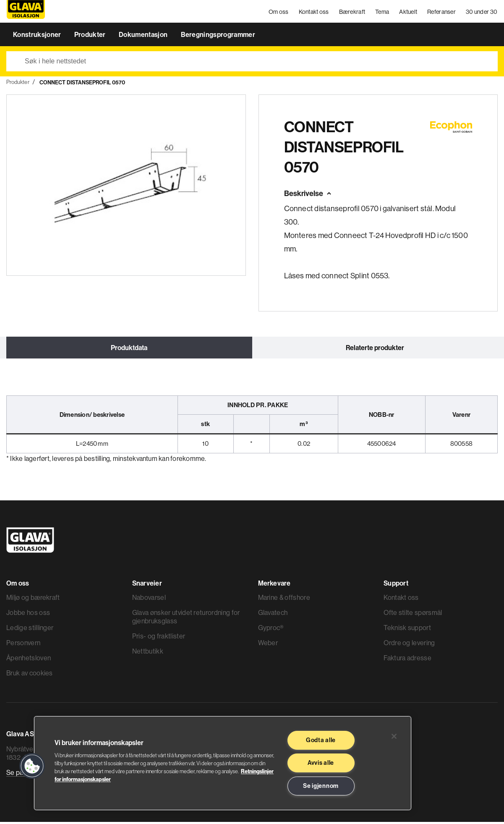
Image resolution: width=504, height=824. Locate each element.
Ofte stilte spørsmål (413, 615)
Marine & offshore (284, 599)
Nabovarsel (149, 599)
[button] (32, 766)
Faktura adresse (407, 660)
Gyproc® (271, 630)
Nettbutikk (148, 653)
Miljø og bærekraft (33, 599)
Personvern (23, 645)
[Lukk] (394, 736)
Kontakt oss (314, 13)
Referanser (442, 13)
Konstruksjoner (38, 37)
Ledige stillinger (30, 630)
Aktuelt (409, 13)
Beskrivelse (304, 196)
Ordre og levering (409, 645)
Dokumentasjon (144, 37)
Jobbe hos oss (28, 615)
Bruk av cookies (30, 675)
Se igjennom (321, 786)
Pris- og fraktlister (159, 638)
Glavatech (273, 615)
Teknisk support (407, 630)
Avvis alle (321, 763)
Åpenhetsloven (29, 660)
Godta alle (321, 740)
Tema (383, 13)
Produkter (91, 37)
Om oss (279, 13)
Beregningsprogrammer (218, 37)
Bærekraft (352, 13)
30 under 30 (482, 13)
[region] (223, 763)
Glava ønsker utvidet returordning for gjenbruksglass (186, 619)
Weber (268, 645)
